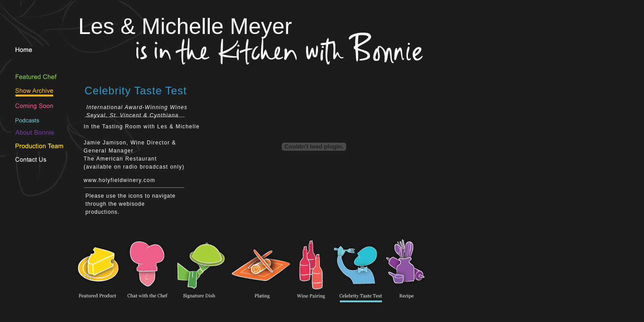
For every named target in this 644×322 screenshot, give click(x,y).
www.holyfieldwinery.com (119, 180)
